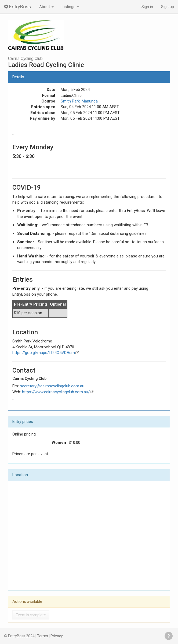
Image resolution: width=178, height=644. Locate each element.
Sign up (168, 7)
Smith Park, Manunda (79, 101)
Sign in (147, 7)
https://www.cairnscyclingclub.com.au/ (56, 392)
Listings (70, 7)
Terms (43, 636)
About (46, 7)
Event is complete (31, 615)
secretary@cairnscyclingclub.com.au (52, 386)
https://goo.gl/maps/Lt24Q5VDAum (44, 353)
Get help (169, 636)
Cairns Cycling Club (25, 59)
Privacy (57, 636)
